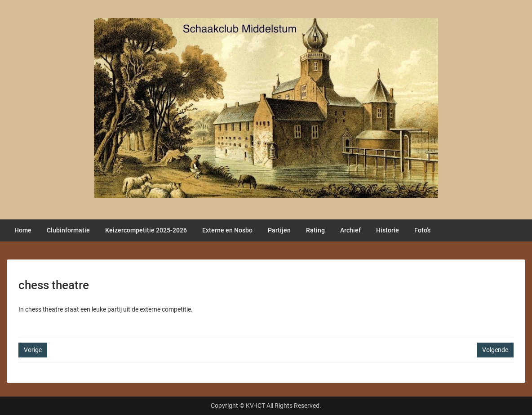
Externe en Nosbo (227, 230)
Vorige (33, 350)
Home (23, 230)
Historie (388, 230)
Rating (315, 230)
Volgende (495, 350)
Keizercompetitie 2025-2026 (146, 230)
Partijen (279, 230)
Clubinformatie (68, 230)
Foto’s (422, 230)
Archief (350, 230)
